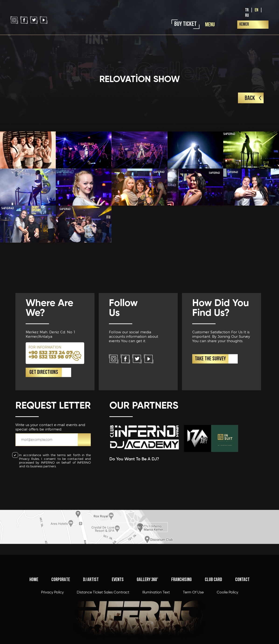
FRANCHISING (181, 615)
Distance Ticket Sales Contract (103, 628)
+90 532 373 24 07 (51, 385)
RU (247, 15)
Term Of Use (193, 628)
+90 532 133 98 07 (50, 389)
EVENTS (118, 615)
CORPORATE (61, 615)
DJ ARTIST (91, 615)
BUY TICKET (185, 24)
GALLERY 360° (147, 615)
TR (247, 10)
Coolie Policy (227, 628)
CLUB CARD (213, 615)
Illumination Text (156, 628)
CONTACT (242, 615)
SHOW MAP (140, 539)
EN (256, 10)
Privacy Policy (52, 628)
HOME (34, 615)
